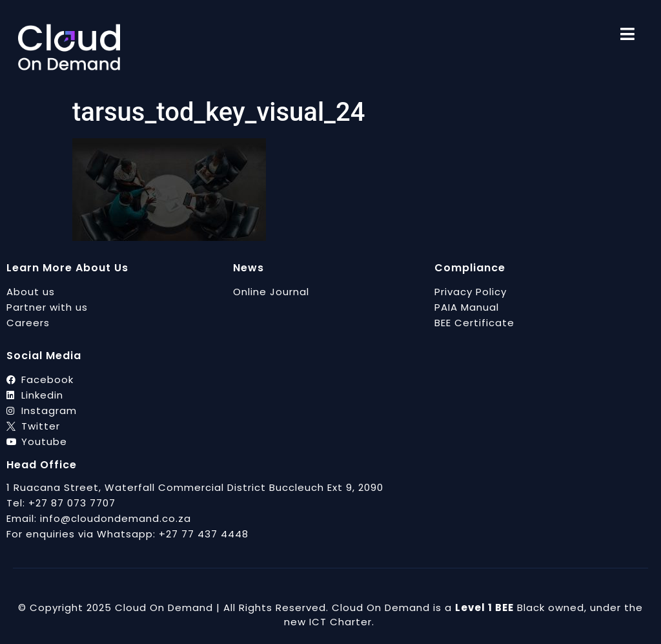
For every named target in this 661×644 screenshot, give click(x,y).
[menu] (627, 34)
